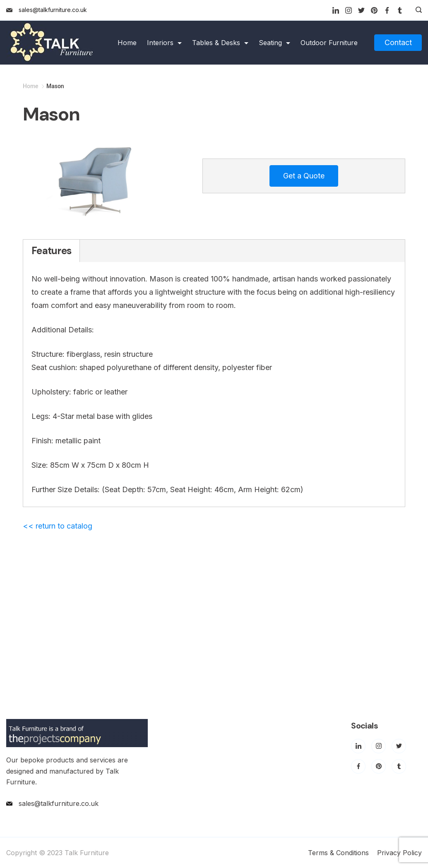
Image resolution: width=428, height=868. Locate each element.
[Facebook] (387, 10)
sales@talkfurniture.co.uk (53, 10)
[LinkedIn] (336, 10)
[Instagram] (349, 10)
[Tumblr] (400, 10)
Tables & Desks (220, 43)
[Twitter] (361, 10)
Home (127, 43)
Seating (274, 43)
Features (51, 251)
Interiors (164, 43)
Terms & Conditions (338, 853)
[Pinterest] (374, 10)
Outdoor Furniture (329, 43)
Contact (398, 42)
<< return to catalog (58, 526)
